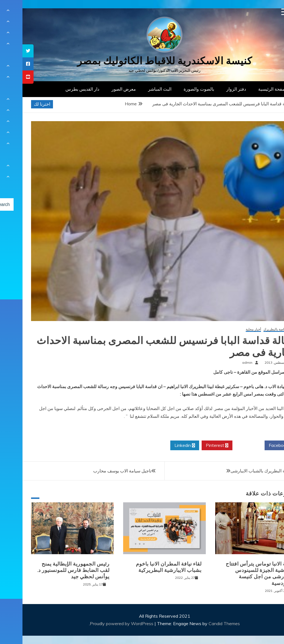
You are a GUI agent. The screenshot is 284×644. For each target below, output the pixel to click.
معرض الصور (101, 89)
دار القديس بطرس (60, 89)
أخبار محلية (231, 329)
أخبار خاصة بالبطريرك (256, 329)
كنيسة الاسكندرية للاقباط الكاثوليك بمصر (142, 61)
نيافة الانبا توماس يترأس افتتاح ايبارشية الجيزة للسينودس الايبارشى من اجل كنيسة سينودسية (237, 574)
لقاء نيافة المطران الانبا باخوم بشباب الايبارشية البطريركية (146, 567)
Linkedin (162, 446)
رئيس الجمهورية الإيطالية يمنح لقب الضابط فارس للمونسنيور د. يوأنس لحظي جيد (51, 570)
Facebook (258, 446)
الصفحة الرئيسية (251, 89)
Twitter (226, 446)
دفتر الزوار (214, 89)
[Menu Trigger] (262, 12)
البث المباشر (137, 89)
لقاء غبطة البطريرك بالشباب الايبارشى (243, 471)
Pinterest (195, 446)
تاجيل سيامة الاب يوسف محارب (100, 471)
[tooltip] (6, 51)
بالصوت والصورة (176, 89)
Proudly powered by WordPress (100, 623)
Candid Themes (202, 623)
